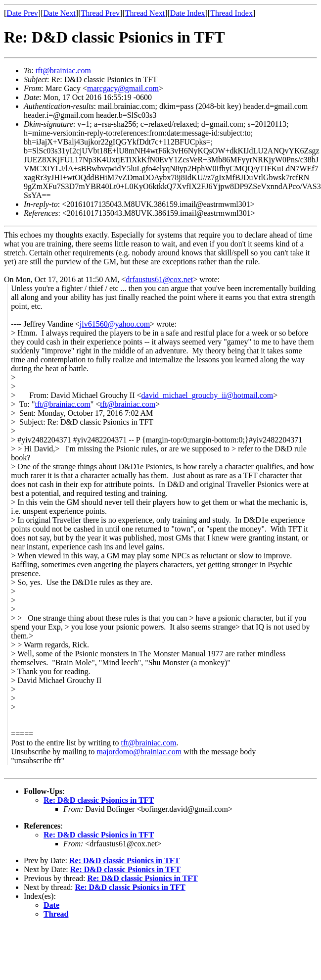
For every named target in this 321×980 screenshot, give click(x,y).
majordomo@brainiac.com (139, 752)
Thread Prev (100, 13)
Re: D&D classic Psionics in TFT (99, 800)
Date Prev (22, 13)
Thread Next (145, 13)
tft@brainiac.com (63, 71)
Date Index (188, 13)
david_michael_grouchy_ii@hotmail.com (207, 395)
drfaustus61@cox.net (159, 279)
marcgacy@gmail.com (123, 88)
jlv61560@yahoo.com (115, 324)
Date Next (60, 13)
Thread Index (231, 13)
